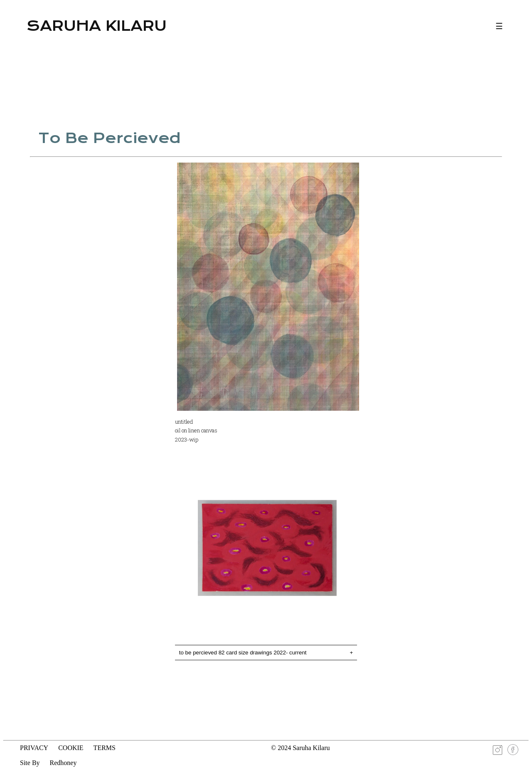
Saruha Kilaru (97, 26)
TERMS (105, 748)
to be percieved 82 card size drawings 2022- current (266, 653)
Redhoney (63, 763)
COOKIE (71, 748)
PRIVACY (34, 748)
